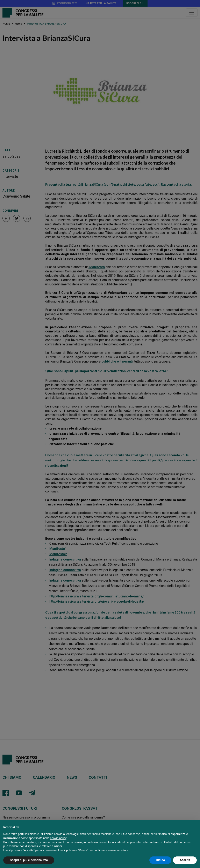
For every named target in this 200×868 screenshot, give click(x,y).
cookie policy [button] (58, 843)
